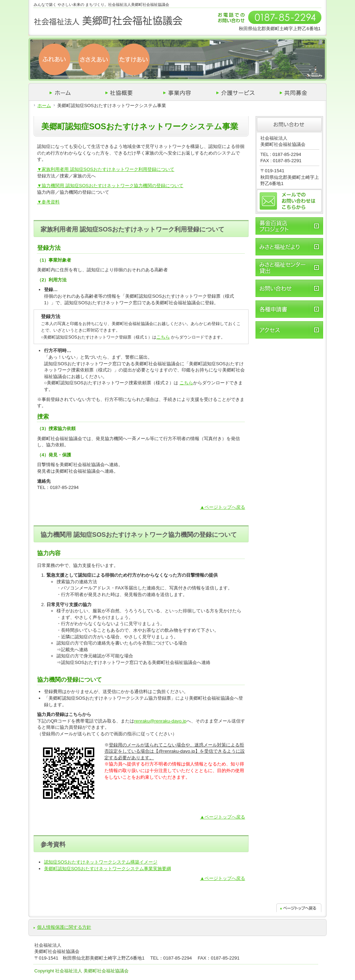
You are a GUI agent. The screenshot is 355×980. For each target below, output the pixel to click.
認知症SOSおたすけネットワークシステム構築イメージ (101, 862)
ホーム (44, 106)
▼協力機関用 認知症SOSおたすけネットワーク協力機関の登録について (110, 186)
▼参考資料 (48, 202)
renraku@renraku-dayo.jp (160, 721)
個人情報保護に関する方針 (64, 927)
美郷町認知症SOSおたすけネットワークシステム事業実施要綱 (107, 869)
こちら (163, 337)
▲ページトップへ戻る (223, 507)
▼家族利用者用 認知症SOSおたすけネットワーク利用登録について (106, 169)
